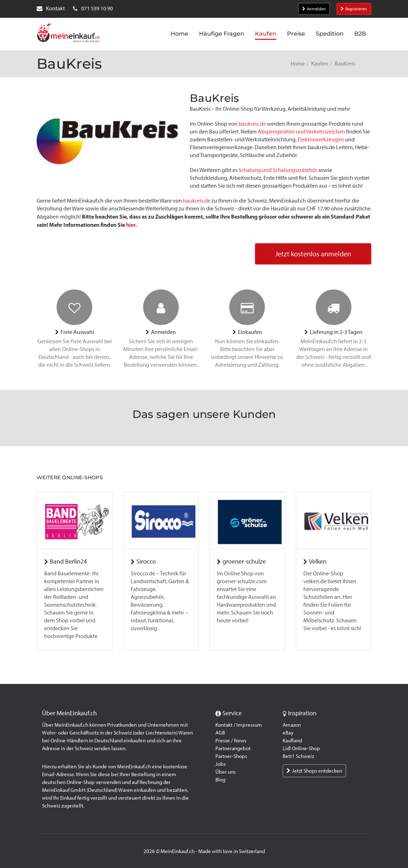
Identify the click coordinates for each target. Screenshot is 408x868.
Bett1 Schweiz (298, 756)
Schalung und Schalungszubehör (278, 170)
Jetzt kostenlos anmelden (313, 254)
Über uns (226, 772)
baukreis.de (252, 124)
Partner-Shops (231, 756)
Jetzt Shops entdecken (314, 771)
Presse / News (231, 741)
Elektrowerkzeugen (321, 139)
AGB (220, 733)
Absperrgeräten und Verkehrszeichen (301, 132)
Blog (220, 780)
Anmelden (314, 9)
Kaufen (320, 64)
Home (298, 64)
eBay (288, 733)
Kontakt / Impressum (239, 725)
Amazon (292, 725)
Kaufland (292, 741)
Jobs (221, 764)
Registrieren (354, 9)
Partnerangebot (233, 748)
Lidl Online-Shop (301, 748)
